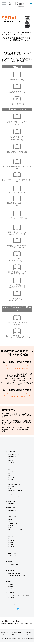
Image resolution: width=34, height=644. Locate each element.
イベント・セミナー (13, 556)
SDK (9, 567)
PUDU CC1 (11, 465)
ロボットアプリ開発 (13, 564)
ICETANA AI (11, 467)
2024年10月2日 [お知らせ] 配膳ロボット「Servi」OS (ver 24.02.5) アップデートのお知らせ (17, 415)
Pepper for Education (14, 510)
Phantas (11, 461)
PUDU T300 (11, 488)
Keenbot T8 (11, 476)
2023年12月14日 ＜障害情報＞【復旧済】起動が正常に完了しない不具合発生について (17, 429)
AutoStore (11, 495)
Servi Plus (11, 471)
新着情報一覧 (8, 409)
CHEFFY (10, 493)
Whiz (10, 458)
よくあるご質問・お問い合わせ (17, 397)
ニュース (11, 588)
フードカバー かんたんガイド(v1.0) (17, 260)
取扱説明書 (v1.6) (17, 79)
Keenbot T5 (11, 473)
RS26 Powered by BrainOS (15, 490)
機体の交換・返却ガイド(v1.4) (17, 204)
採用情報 (11, 586)
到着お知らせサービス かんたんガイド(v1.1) (17, 233)
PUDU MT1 (11, 528)
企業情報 (11, 584)
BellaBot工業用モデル (14, 482)
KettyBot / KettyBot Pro (14, 484)
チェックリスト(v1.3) (17, 193)
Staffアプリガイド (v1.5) (17, 152)
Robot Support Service (14, 497)
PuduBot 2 (11, 486)
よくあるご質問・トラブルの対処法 (17, 368)
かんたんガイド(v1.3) (17, 92)
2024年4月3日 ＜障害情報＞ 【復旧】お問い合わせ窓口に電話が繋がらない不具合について (16, 422)
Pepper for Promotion (14, 454)
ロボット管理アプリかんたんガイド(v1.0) (17, 286)
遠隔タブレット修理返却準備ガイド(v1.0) (17, 246)
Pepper (10, 519)
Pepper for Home (13, 504)
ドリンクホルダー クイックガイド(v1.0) (17, 181)
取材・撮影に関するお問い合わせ (17, 575)
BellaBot (11, 480)
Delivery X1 (11, 478)
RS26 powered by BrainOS (15, 530)
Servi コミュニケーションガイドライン (17, 324)
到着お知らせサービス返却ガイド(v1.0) (17, 273)
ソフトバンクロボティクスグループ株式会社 (19, 595)
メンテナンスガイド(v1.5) (17, 218)
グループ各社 (12, 597)
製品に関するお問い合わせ (15, 573)
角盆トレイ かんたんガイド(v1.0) (17, 299)
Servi (10, 469)
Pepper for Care (12, 456)
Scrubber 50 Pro (13, 463)
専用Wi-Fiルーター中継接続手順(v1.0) (17, 167)
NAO (10, 549)
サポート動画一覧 (17, 104)
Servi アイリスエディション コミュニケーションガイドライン (17, 337)
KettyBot (11, 545)
